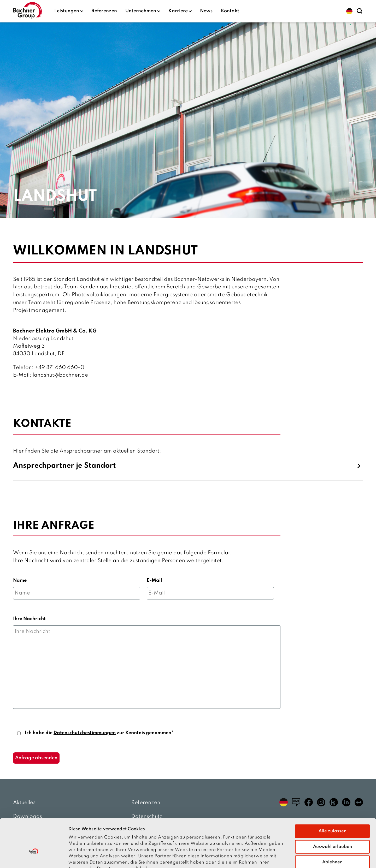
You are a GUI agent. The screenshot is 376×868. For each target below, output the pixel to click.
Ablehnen (332, 830)
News (206, 11)
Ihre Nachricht (29, 619)
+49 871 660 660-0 (60, 368)
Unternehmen (143, 11)
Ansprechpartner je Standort (64, 466)
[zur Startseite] (27, 11)
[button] (349, 11)
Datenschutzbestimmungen (85, 733)
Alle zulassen (333, 799)
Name (20, 580)
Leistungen (69, 11)
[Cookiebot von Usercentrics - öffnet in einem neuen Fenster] (34, 858)
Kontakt (230, 11)
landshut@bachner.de (60, 375)
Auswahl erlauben (333, 815)
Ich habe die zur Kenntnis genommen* (99, 733)
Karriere (180, 11)
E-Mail (154, 580)
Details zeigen (295, 858)
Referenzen (104, 11)
